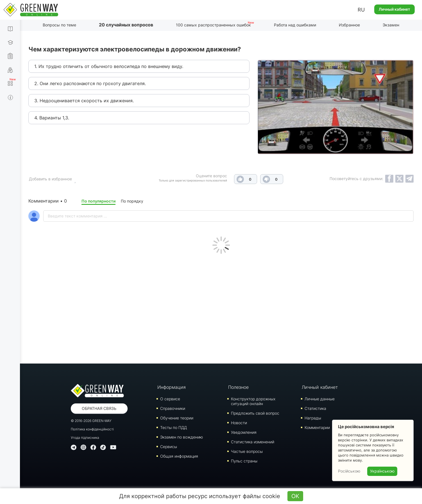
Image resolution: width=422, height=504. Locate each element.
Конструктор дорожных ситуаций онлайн (253, 401)
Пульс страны (244, 461)
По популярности (98, 201)
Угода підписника (85, 438)
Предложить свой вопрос (255, 413)
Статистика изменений (253, 442)
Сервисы (169, 447)
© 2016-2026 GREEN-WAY (91, 421)
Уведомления (244, 432)
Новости (239, 423)
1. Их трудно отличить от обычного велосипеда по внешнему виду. (109, 66)
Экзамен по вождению (181, 437)
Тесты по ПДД (173, 427)
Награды (313, 418)
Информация (172, 387)
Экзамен (391, 25)
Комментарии (317, 427)
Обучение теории (177, 418)
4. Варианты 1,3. (52, 118)
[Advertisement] (221, 307)
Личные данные (320, 399)
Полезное (238, 387)
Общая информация (179, 456)
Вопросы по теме (59, 25)
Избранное (349, 25)
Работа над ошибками (295, 25)
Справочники (173, 408)
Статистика (315, 408)
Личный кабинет (394, 9)
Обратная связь (99, 408)
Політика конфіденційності (92, 429)
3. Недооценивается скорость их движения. (84, 101)
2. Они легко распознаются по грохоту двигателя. (90, 83)
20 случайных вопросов (126, 25)
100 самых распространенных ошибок (213, 25)
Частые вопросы (247, 451)
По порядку (132, 201)
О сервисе (170, 399)
